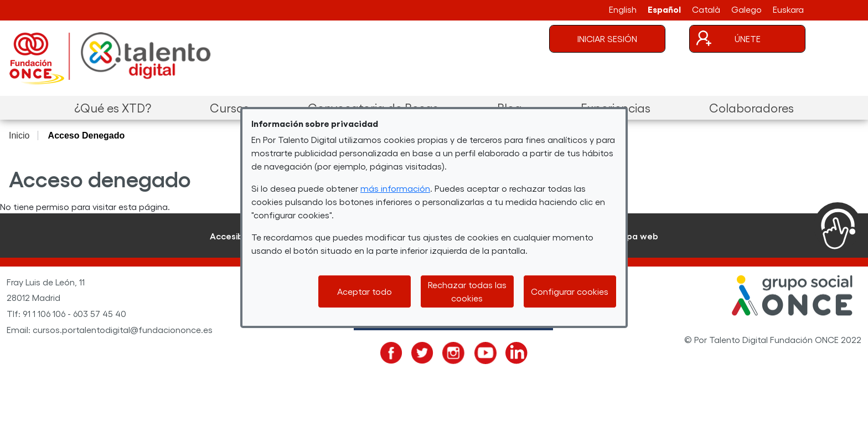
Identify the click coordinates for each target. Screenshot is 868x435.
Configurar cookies (570, 291)
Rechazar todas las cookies (467, 291)
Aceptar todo (365, 291)
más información (395, 188)
